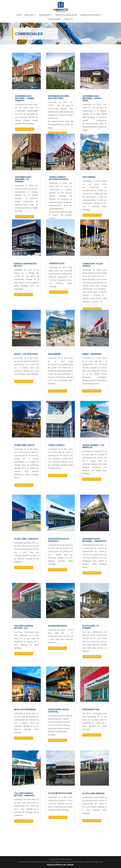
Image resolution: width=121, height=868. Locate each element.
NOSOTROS (29, 15)
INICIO (19, 15)
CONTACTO (68, 19)
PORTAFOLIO (44, 15)
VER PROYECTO (25, 129)
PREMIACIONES (54, 19)
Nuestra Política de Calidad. (60, 865)
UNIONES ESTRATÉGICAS (90, 15)
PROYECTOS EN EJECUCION (66, 15)
